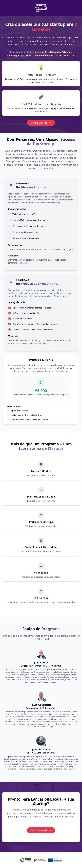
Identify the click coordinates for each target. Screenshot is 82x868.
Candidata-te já (41, 123)
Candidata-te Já (41, 830)
